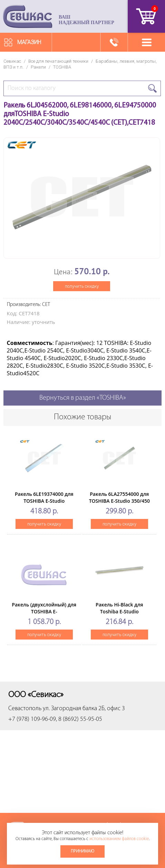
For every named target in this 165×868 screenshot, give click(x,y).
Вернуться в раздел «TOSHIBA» (83, 398)
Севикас (12, 61)
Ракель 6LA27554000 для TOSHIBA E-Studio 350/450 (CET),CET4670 (119, 501)
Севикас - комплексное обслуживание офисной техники (28, 16)
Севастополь (25, 709)
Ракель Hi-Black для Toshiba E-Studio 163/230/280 (119, 611)
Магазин (29, 42)
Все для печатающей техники (58, 61)
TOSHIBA (62, 67)
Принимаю (82, 851)
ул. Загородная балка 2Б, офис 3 (84, 709)
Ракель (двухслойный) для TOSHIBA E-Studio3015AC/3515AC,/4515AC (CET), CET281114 (47, 615)
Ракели (38, 67)
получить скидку (82, 286)
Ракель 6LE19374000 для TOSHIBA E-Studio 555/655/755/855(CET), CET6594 (44, 504)
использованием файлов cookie (119, 839)
